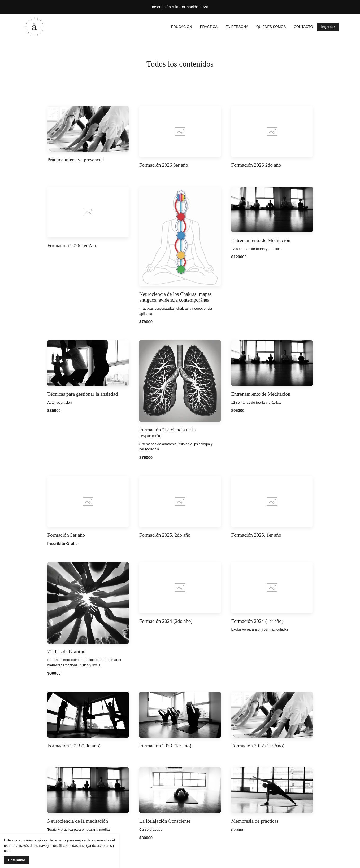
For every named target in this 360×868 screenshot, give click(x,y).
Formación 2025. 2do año (165, 535)
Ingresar (328, 27)
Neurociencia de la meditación (78, 821)
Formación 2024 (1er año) (257, 621)
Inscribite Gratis (63, 543)
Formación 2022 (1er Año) (258, 746)
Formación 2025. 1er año (256, 535)
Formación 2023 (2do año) (74, 746)
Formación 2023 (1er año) (165, 746)
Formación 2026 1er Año (72, 246)
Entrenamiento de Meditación (261, 240)
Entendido (17, 860)
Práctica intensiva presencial (76, 160)
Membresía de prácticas (255, 821)
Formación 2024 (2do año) (166, 621)
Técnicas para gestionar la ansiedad (83, 394)
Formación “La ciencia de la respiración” (167, 433)
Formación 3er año (66, 535)
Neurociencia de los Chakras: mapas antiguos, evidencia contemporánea (175, 297)
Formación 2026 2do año (256, 165)
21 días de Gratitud (66, 652)
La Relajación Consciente (165, 821)
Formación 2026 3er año (164, 165)
